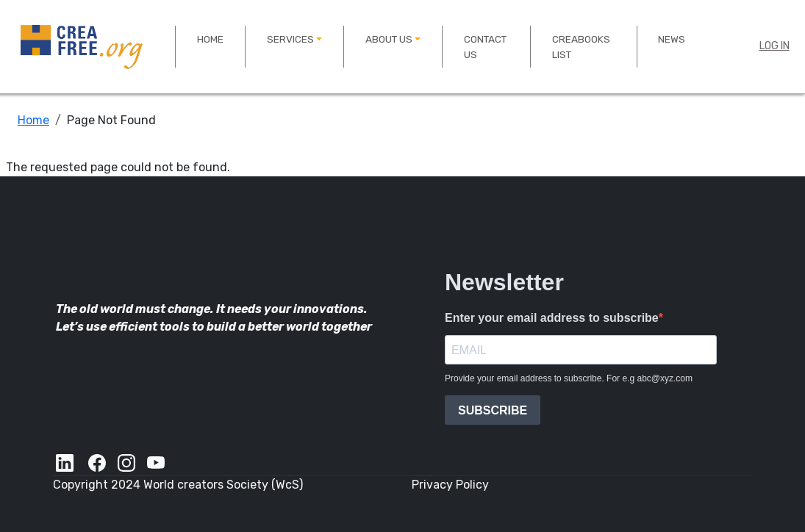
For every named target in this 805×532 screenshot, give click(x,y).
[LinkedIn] (66, 463)
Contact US (485, 46)
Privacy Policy (450, 485)
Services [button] (290, 39)
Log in (774, 46)
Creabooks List (581, 46)
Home (210, 39)
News (672, 39)
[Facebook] (97, 463)
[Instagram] (126, 463)
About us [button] (389, 39)
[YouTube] (157, 463)
